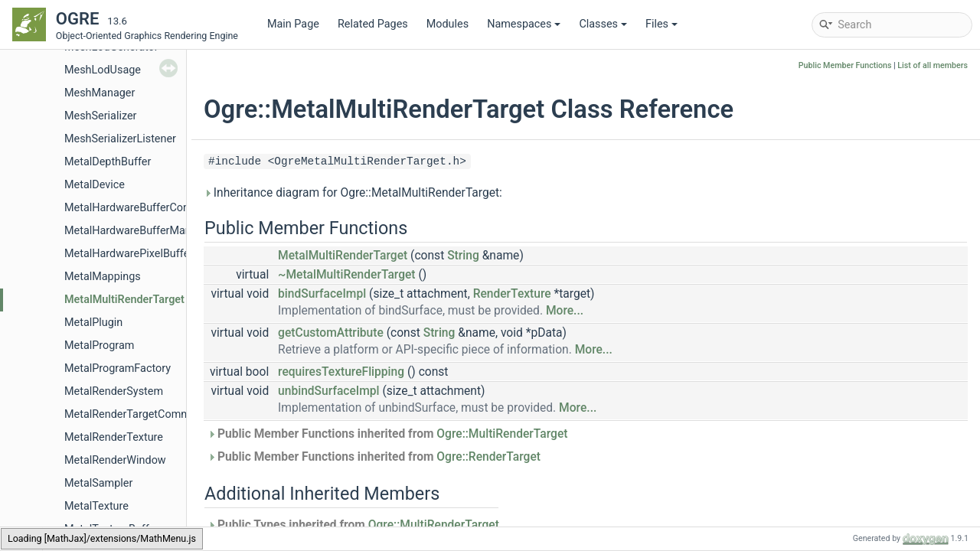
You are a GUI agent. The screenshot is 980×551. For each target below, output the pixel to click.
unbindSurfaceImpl (328, 391)
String (463, 256)
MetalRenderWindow (115, 460)
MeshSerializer (100, 116)
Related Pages (373, 24)
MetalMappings (103, 277)
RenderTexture (512, 294)
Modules (448, 24)
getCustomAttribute (331, 333)
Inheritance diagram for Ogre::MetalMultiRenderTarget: (353, 193)
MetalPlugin (93, 323)
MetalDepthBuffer (108, 162)
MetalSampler (98, 483)
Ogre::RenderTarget (488, 457)
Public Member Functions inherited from (387, 434)
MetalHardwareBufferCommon (139, 208)
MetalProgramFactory (118, 368)
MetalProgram (99, 346)
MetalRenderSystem (114, 391)
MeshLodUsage (103, 70)
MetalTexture (96, 506)
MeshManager (100, 93)
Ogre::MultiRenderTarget (502, 434)
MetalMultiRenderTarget (124, 300)
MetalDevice (95, 185)
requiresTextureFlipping (341, 372)
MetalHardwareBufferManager (139, 231)
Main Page (293, 24)
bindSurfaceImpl (322, 294)
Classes (603, 24)
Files (661, 24)
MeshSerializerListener (120, 139)
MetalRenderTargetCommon (134, 414)
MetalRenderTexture (114, 437)
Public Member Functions (845, 65)
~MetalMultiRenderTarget (347, 275)
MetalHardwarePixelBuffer (129, 254)
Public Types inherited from (353, 525)
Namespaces (524, 24)
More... (565, 311)
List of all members (933, 65)
